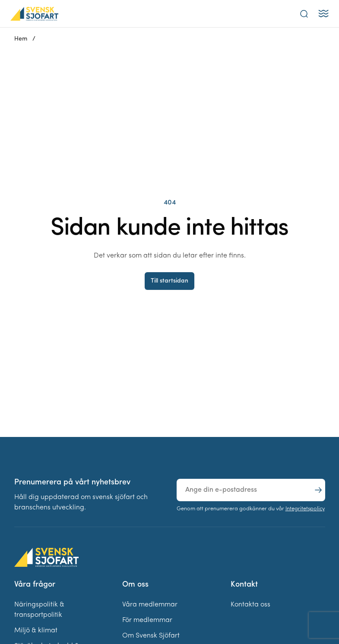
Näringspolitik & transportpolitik (39, 610)
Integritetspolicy (305, 509)
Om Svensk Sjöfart (151, 636)
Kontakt (244, 585)
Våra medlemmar (150, 605)
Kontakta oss (250, 605)
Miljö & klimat (36, 631)
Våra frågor (35, 585)
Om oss (135, 585)
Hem (21, 39)
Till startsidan (169, 281)
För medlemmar (147, 620)
